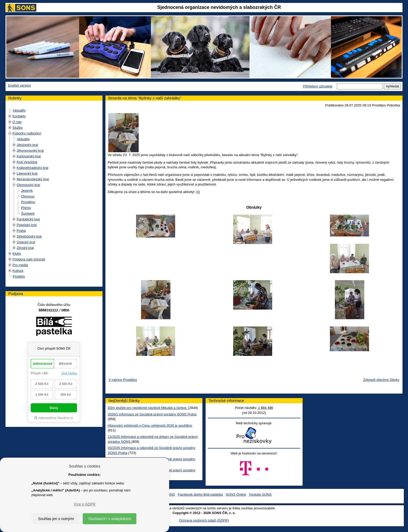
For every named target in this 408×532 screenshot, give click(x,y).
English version (20, 85)
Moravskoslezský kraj (33, 179)
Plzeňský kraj (27, 225)
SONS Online (236, 494)
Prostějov (28, 202)
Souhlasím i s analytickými (110, 519)
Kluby (17, 254)
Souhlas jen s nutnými (56, 519)
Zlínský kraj (25, 248)
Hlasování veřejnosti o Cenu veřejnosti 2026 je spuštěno (150, 425)
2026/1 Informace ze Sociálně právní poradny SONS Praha (152, 414)
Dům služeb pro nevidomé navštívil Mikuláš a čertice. (148, 408)
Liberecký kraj (27, 173)
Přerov (26, 208)
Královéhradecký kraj (32, 168)
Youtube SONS (260, 494)
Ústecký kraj (26, 242)
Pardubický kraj (28, 219)
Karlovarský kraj (29, 156)
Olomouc (28, 196)
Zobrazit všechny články (381, 380)
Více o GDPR (85, 504)
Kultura (18, 271)
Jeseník (27, 191)
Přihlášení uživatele (318, 86)
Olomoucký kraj (28, 185)
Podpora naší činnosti (29, 259)
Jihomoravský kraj (30, 150)
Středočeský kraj (29, 236)
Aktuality (19, 110)
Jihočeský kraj (27, 145)
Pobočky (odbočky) (27, 133)
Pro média (20, 265)
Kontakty (19, 116)
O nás (17, 122)
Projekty (19, 276)
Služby (18, 128)
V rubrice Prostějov (123, 380)
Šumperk (28, 213)
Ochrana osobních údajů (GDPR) (204, 520)
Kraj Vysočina (27, 162)
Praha (21, 231)
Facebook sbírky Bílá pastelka (200, 494)
